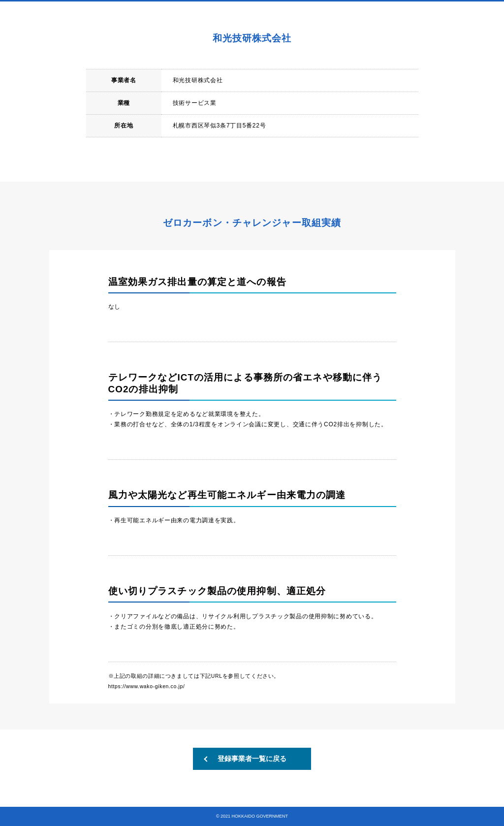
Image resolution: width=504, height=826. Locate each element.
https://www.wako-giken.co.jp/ (147, 686)
